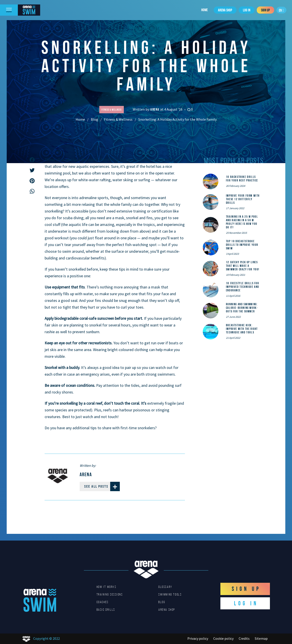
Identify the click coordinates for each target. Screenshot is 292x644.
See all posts (102, 486)
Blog (94, 119)
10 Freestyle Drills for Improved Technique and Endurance (243, 287)
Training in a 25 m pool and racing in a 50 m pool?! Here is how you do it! (242, 222)
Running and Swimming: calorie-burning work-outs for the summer (242, 308)
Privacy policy (198, 638)
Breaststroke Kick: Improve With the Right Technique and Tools (242, 329)
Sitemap (261, 638)
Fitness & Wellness (118, 119)
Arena (155, 109)
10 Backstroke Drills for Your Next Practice (242, 179)
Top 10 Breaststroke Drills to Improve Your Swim (242, 245)
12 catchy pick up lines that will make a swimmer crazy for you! (243, 266)
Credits (244, 638)
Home (204, 10)
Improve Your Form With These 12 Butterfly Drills (243, 199)
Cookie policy (223, 638)
